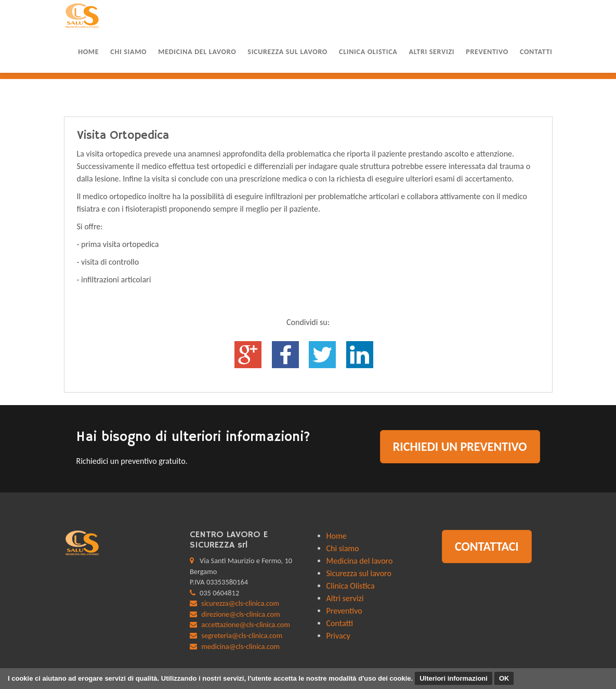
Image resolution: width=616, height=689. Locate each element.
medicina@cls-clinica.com (240, 646)
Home (88, 52)
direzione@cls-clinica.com (240, 614)
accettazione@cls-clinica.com (246, 625)
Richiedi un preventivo (460, 446)
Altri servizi (431, 52)
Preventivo (487, 52)
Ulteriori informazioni (454, 678)
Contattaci (487, 546)
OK (504, 678)
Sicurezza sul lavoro (287, 52)
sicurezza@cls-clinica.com (240, 603)
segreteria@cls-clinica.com (242, 635)
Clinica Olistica (368, 52)
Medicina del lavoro (197, 52)
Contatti (536, 52)
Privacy (338, 636)
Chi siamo (128, 52)
